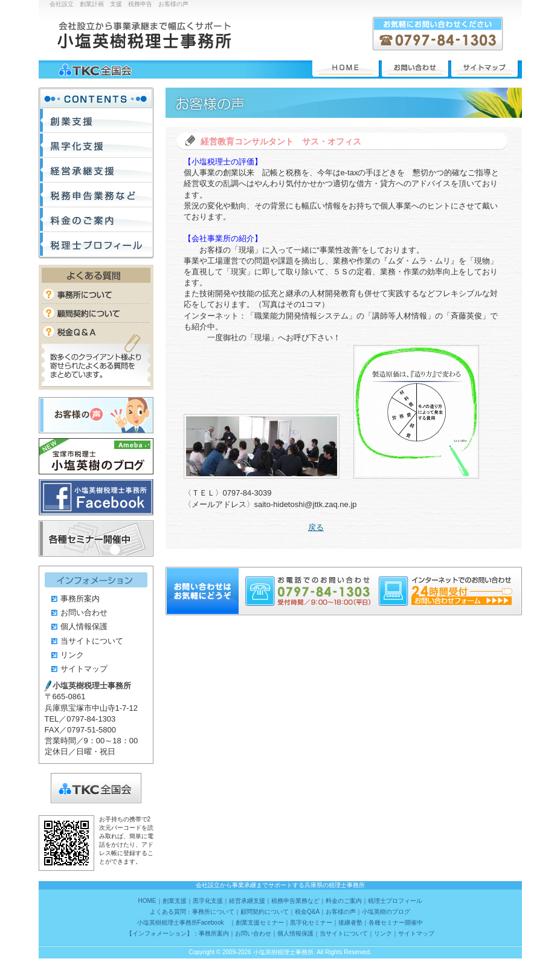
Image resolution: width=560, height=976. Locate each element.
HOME (346, 69)
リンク (72, 655)
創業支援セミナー (260, 923)
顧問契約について (96, 313)
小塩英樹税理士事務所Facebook (96, 497)
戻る (316, 527)
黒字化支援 (96, 145)
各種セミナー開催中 (96, 538)
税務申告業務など (96, 195)
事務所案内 (80, 599)
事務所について (96, 295)
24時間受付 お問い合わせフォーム (462, 601)
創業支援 (96, 121)
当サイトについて (92, 641)
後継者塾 (350, 923)
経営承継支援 (96, 170)
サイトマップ (484, 69)
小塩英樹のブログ (96, 456)
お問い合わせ (415, 69)
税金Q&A (96, 331)
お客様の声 (96, 415)
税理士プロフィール (96, 244)
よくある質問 (96, 275)
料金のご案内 (96, 220)
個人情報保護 (84, 626)
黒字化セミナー (311, 923)
